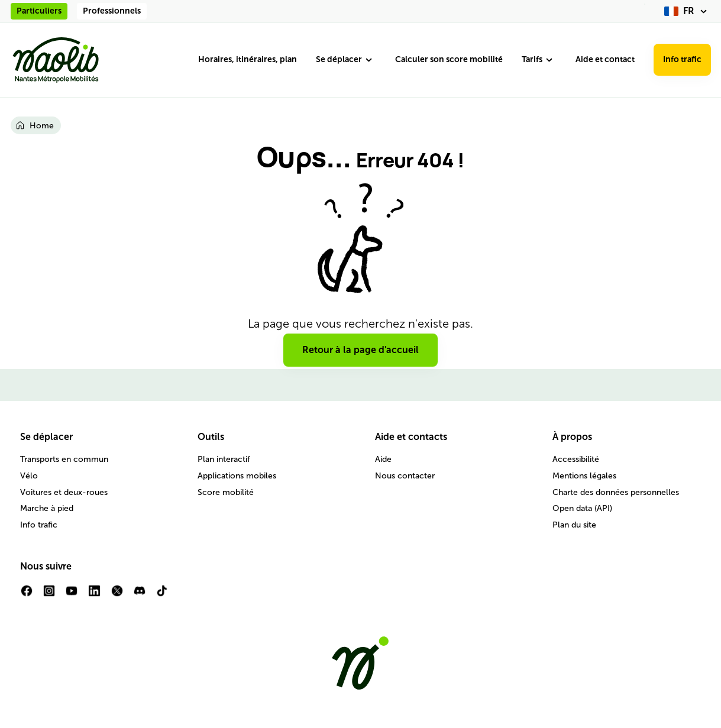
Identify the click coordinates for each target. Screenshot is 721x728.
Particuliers (39, 11)
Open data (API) (582, 508)
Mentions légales (584, 476)
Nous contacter (405, 476)
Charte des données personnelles (616, 492)
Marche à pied (47, 508)
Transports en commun (64, 459)
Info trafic (682, 59)
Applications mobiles (237, 476)
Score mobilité (226, 492)
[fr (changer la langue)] (688, 11)
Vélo (29, 476)
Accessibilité (576, 459)
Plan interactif (224, 459)
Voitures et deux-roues (64, 492)
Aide (383, 459)
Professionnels (112, 11)
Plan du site (574, 525)
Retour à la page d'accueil (360, 350)
